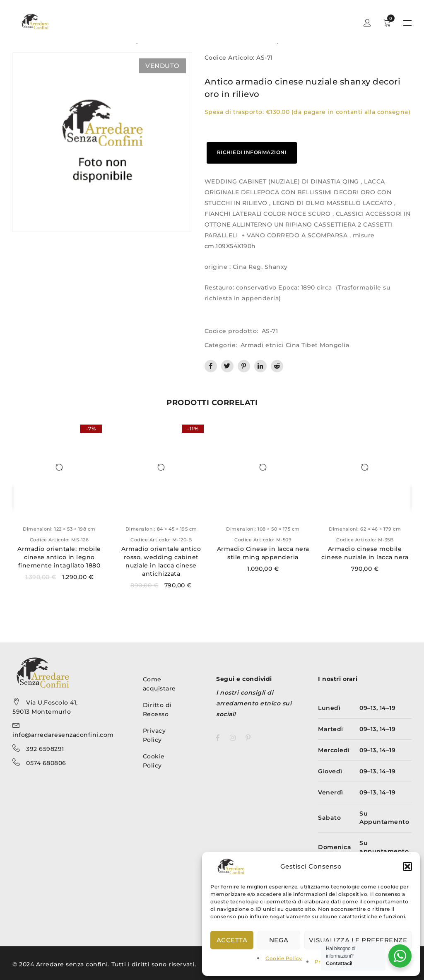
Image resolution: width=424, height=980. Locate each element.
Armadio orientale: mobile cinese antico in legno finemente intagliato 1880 (59, 557)
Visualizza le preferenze (358, 940)
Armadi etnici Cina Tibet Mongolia (295, 345)
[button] (407, 867)
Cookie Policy (284, 958)
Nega (279, 940)
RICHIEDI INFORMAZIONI (252, 152)
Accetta (232, 940)
